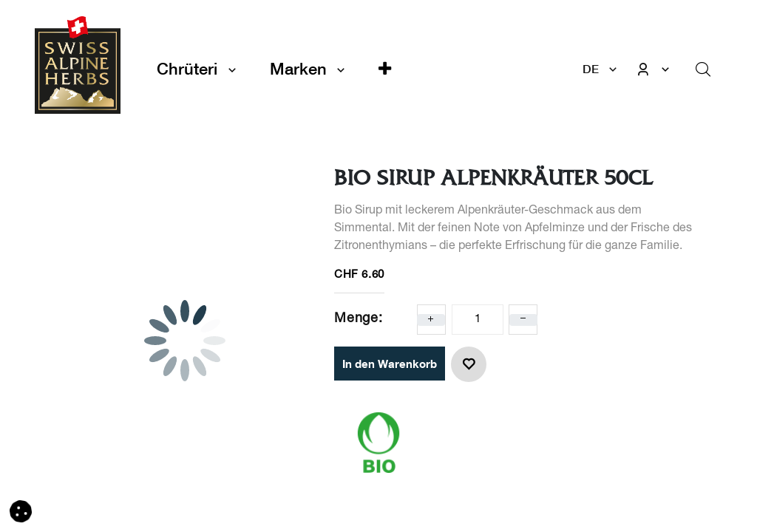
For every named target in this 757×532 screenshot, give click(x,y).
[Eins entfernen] (523, 320)
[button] (385, 69)
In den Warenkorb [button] (390, 364)
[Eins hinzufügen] (431, 320)
